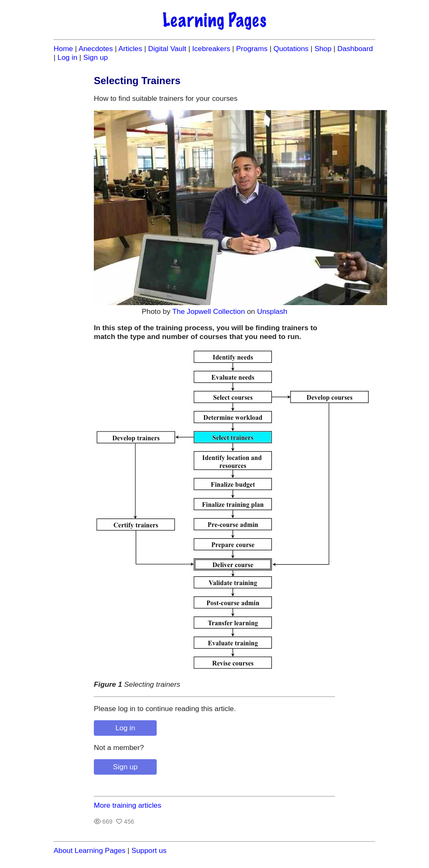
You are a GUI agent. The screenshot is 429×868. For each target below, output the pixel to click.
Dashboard (355, 49)
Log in (67, 57)
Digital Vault (167, 49)
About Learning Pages (90, 850)
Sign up (96, 57)
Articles (131, 49)
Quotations (291, 49)
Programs (252, 49)
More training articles (128, 805)
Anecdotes (96, 49)
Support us (149, 850)
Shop (323, 49)
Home (63, 49)
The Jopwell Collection (208, 311)
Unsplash (272, 311)
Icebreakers (211, 49)
